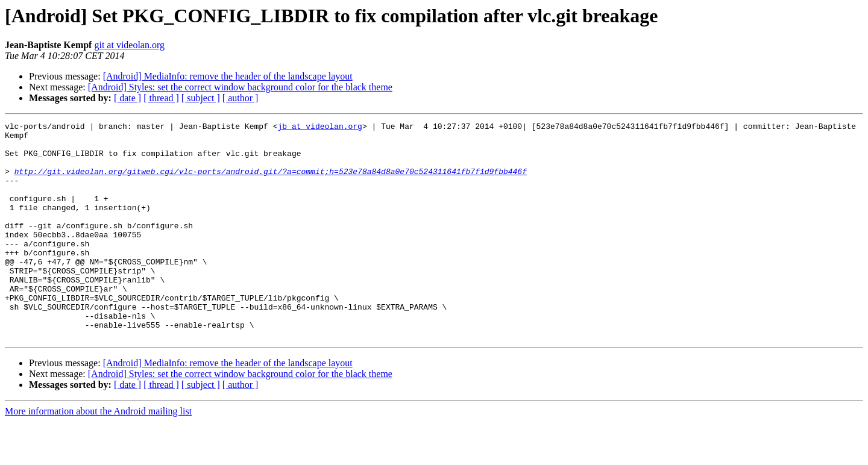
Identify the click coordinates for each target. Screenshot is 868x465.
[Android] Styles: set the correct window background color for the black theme (240, 87)
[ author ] (241, 98)
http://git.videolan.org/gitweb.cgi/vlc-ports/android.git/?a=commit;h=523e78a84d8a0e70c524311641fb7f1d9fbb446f (271, 182)
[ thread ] (161, 98)
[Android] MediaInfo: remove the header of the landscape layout (228, 76)
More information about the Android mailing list (98, 454)
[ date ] (127, 98)
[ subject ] (201, 98)
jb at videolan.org (319, 128)
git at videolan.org (129, 45)
